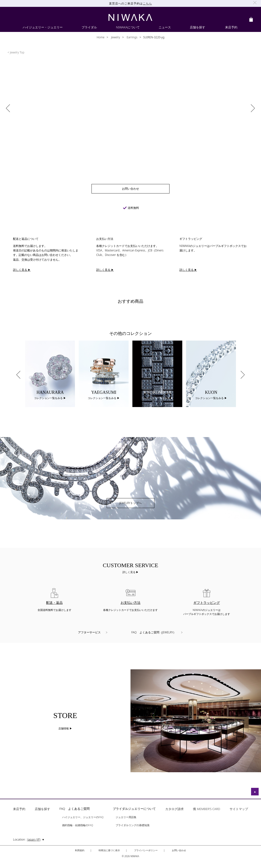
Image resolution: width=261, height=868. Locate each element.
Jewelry (115, 37)
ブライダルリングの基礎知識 (133, 825)
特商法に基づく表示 (109, 850)
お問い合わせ (179, 850)
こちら (147, 3)
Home (101, 37)
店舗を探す (42, 809)
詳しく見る (129, 572)
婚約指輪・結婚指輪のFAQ (78, 825)
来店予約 (19, 809)
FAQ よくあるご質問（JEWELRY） (154, 632)
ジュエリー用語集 (126, 817)
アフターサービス (89, 632)
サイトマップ (239, 809)
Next (243, 375)
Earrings (132, 37)
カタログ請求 (174, 809)
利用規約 (80, 850)
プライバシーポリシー (146, 850)
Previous (18, 375)
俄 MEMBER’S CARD (207, 809)
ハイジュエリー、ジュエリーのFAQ (83, 817)
